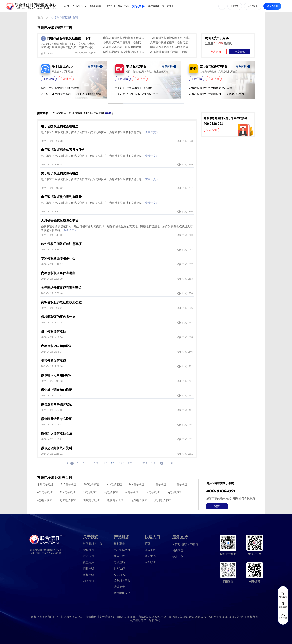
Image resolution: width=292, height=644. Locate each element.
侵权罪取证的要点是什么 (58, 317)
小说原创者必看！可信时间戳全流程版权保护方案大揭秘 (125, 47)
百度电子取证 (91, 500)
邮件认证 (119, 569)
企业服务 (253, 6)
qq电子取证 (174, 492)
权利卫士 (119, 544)
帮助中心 (178, 557)
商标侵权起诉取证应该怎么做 (61, 302)
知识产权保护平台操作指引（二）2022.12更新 (217, 94)
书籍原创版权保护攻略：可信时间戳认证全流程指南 (171, 38)
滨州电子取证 (163, 500)
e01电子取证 (45, 492)
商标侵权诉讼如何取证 (57, 346)
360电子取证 (91, 484)
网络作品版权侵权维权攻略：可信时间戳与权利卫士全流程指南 (125, 52)
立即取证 (150, 562)
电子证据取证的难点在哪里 (60, 126)
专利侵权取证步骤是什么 (58, 259)
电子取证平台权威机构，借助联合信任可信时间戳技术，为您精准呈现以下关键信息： (99, 132)
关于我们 (167, 6)
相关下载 (178, 550)
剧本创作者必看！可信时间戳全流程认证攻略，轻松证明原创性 (171, 47)
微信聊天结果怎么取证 (57, 419)
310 (145, 463)
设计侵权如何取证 (53, 331)
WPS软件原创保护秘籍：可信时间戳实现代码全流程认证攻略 (171, 52)
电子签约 (119, 562)
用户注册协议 (138, 620)
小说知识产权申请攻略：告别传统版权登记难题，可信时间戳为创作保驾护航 (125, 42)
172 (96, 463)
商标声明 (89, 569)
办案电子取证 (139, 500)
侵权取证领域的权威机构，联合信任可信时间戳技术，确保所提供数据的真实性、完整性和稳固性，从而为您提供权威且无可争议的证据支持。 (117, 228)
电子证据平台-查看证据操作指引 (134, 88)
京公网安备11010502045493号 (187, 617)
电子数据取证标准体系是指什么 (63, 150)
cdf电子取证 (159, 484)
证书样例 (185, 544)
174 (113, 463)
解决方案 (96, 6)
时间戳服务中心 (93, 544)
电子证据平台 (122, 550)
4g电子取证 (111, 492)
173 (105, 463)
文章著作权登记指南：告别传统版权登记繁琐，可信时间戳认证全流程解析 (171, 42)
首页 (67, 6)
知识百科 (139, 6)
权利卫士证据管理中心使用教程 (60, 88)
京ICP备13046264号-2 (152, 617)
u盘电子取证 (45, 500)
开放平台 (110, 6)
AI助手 (235, 6)
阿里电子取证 (68, 500)
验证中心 (124, 6)
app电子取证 (114, 484)
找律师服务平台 (123, 593)
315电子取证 (68, 484)
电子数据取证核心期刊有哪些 (61, 197)
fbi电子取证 (90, 492)
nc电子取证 (153, 492)
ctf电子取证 (180, 484)
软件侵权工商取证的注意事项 (61, 244)
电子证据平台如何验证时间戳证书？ (136, 94)
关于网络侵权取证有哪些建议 (61, 288)
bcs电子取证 (137, 484)
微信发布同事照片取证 (57, 404)
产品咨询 (216, 52)
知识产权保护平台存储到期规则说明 (210, 88)
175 (122, 463)
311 (153, 463)
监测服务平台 (122, 581)
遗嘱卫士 (119, 587)
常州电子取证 (45, 484)
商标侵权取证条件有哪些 (58, 273)
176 (130, 463)
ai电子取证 (132, 492)
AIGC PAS (120, 575)
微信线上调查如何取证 (57, 390)
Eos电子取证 (68, 492)
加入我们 (89, 581)
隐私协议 (154, 620)
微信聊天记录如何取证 (57, 375)
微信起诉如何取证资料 (57, 448)
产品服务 (78, 6)
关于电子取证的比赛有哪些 (60, 173)
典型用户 (89, 562)
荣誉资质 (89, 550)
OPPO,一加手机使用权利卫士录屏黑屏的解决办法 (71, 94)
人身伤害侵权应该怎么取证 (60, 220)
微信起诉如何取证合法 (57, 434)
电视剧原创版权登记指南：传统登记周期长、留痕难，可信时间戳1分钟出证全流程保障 (125, 38)
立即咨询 (211, 130)
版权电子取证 (115, 500)
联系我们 (89, 556)
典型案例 (153, 6)
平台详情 (49, 79)
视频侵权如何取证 (53, 361)
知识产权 (119, 556)
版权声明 (89, 575)
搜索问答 (240, 52)
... (89, 463)
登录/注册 (272, 6)
